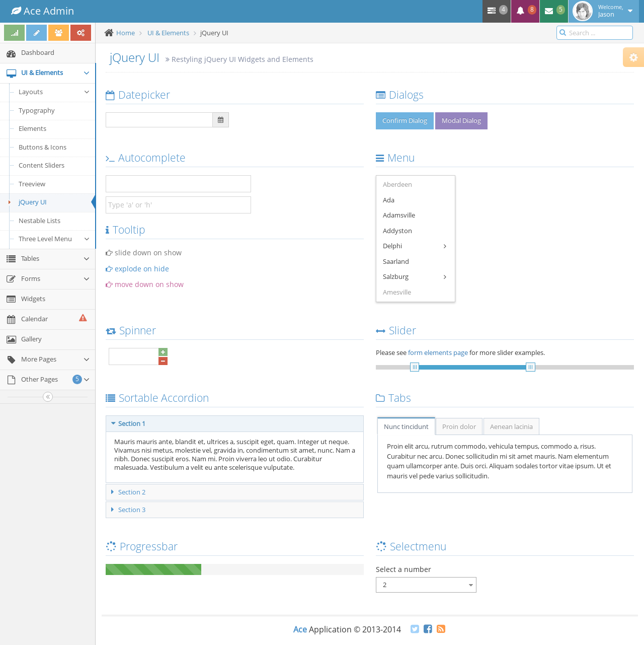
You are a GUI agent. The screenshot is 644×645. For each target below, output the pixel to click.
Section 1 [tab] (128, 423)
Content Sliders (42, 165)
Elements (32, 128)
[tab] (406, 426)
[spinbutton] (134, 356)
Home (126, 33)
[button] (163, 352)
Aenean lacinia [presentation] (511, 426)
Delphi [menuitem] (415, 246)
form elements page (438, 352)
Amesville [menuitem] (397, 292)
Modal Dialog (461, 120)
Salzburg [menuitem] (415, 277)
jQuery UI (26, 202)
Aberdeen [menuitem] (397, 184)
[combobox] (426, 585)
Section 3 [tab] (128, 510)
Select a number (404, 569)
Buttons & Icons (43, 147)
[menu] (416, 239)
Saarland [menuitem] (396, 261)
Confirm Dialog (405, 120)
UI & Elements (168, 33)
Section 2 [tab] (128, 492)
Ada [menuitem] (389, 200)
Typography (37, 110)
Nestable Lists (39, 221)
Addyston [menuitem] (397, 231)
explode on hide (137, 269)
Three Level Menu (54, 239)
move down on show (145, 284)
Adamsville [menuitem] (399, 215)
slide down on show (144, 253)
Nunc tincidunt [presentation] (406, 426)
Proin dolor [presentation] (459, 426)
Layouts (54, 92)
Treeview (32, 184)
